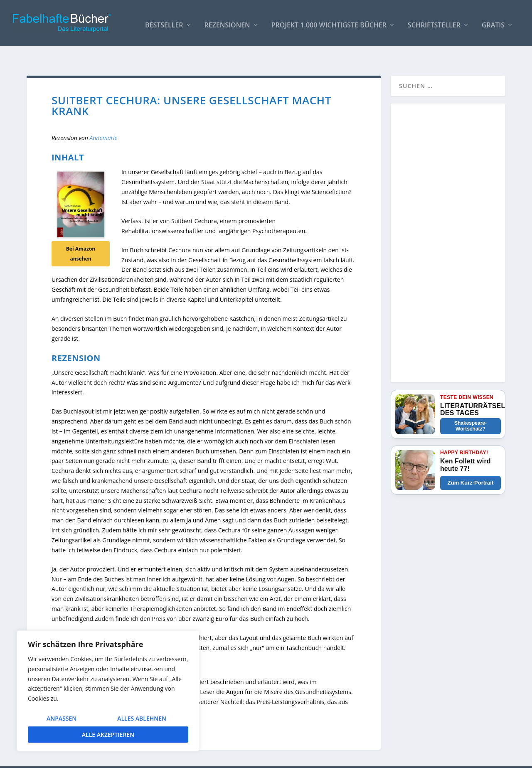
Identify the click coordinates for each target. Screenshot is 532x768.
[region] (108, 691)
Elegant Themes (89, 758)
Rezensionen (227, 21)
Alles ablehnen (142, 718)
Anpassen (62, 718)
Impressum (426, 758)
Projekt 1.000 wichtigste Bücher (329, 21)
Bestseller (164, 21)
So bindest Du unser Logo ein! (365, 758)
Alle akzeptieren (108, 735)
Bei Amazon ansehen (81, 236)
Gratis (493, 21)
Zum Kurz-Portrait (471, 465)
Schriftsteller (434, 21)
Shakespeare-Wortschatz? (470, 409)
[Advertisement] (448, 231)
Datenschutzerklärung (475, 758)
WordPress (175, 758)
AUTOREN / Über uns (292, 758)
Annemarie (103, 120)
